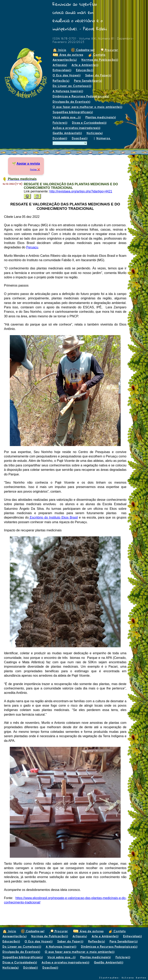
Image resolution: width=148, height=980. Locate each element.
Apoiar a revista (28, 164)
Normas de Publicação (100, 60)
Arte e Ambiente (85, 65)
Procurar (109, 50)
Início (59, 50)
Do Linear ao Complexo (72, 86)
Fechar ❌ (35, 169)
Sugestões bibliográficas (73, 112)
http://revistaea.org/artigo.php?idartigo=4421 (81, 191)
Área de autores (68, 55)
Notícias (94, 133)
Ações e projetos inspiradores (76, 128)
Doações (79, 138)
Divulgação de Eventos (71, 102)
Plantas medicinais (100, 117)
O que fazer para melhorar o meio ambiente (87, 107)
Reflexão (61, 81)
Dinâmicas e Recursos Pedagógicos (81, 96)
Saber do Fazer (98, 75)
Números (104, 138)
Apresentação (65, 60)
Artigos (60, 65)
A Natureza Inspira (68, 91)
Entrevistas (62, 70)
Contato (97, 55)
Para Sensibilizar (88, 81)
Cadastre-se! (83, 50)
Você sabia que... (67, 117)
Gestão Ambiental (67, 133)
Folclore (60, 123)
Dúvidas (60, 138)
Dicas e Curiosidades (89, 123)
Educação (85, 70)
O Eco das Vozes (66, 75)
